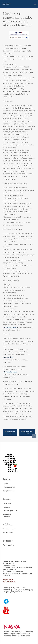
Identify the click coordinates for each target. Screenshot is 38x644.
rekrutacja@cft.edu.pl (10, 372)
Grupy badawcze (9, 491)
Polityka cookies (9, 545)
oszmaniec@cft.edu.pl (10, 327)
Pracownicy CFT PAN (10, 511)
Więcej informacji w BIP (10, 432)
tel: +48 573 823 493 (10, 582)
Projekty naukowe (9, 487)
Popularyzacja (8, 533)
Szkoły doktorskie (9, 529)
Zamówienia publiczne (7, 515)
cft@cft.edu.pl (8, 580)
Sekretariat (7, 503)
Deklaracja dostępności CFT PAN (14, 588)
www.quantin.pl (8, 357)
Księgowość (7, 507)
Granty (5, 484)
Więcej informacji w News (27, 432)
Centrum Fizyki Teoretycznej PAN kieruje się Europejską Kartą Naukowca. (18, 591)
